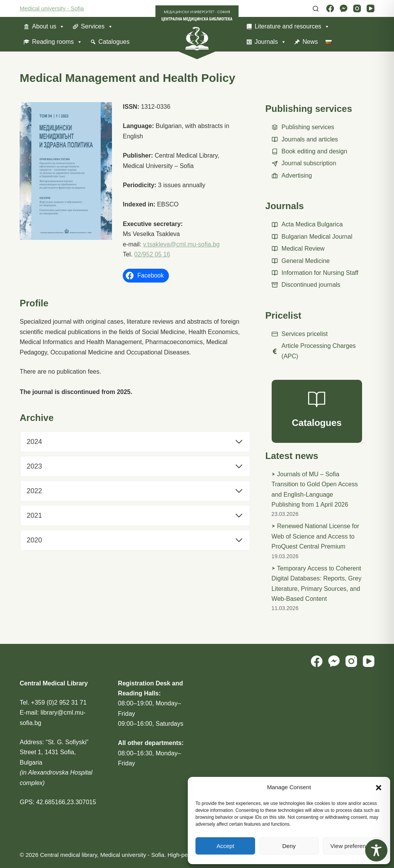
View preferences (353, 846)
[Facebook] (330, 8)
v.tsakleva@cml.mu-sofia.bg (181, 244)
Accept (225, 846)
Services (97, 27)
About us (48, 27)
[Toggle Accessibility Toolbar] (376, 850)
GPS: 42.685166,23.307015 (58, 802)
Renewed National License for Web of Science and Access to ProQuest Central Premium (316, 536)
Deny (289, 846)
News (310, 42)
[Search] (316, 9)
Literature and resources (292, 27)
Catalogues (114, 42)
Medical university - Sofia (52, 8)
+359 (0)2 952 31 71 (59, 703)
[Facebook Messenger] (344, 8)
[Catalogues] (317, 411)
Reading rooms (57, 42)
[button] (379, 788)
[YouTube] (371, 8)
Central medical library (68, 855)
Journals (270, 42)
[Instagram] (357, 8)
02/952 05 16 (152, 254)
